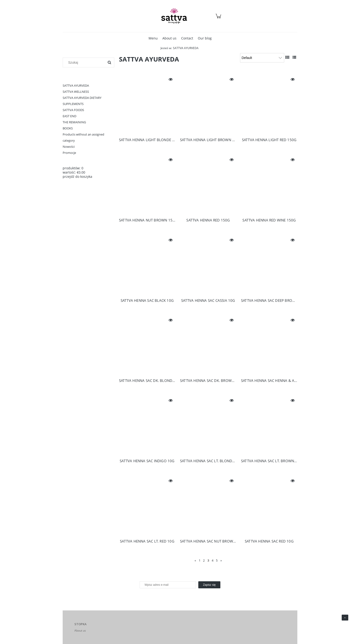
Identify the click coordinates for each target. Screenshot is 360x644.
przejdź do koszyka (77, 177)
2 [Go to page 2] (204, 560)
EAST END (69, 116)
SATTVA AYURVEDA (76, 85)
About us (80, 630)
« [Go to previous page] (195, 560)
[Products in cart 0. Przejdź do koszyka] (219, 18)
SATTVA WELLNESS (76, 92)
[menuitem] (153, 38)
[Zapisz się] (209, 585)
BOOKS (68, 128)
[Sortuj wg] (262, 58)
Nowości (69, 147)
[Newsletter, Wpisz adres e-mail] (168, 585)
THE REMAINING (74, 122)
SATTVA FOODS (73, 110)
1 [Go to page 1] (200, 560)
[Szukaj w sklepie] (85, 62)
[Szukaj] (109, 62)
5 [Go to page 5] (217, 560)
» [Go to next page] (221, 560)
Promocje (69, 153)
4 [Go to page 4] (213, 560)
